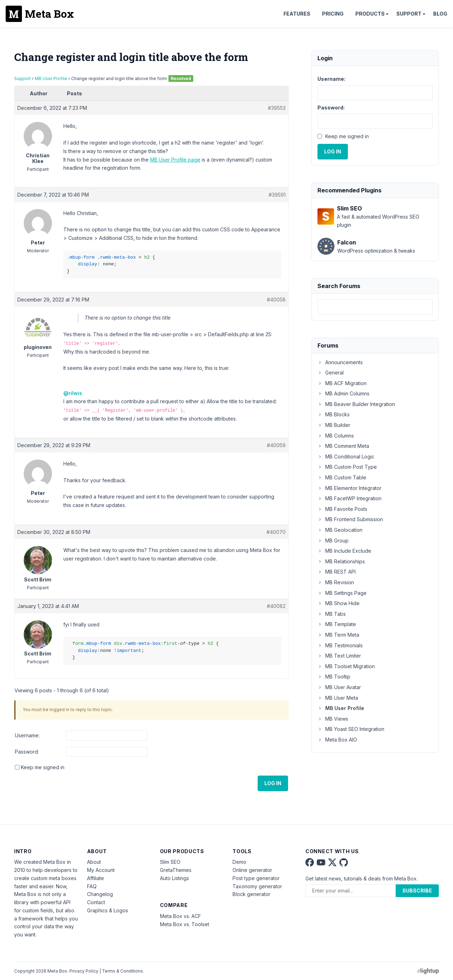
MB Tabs (332, 614)
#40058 (276, 300)
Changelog (100, 894)
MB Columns (336, 436)
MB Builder (334, 425)
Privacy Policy (84, 971)
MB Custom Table (342, 477)
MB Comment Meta (343, 446)
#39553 (277, 108)
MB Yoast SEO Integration (351, 729)
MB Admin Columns (343, 393)
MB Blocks (334, 414)
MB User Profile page (175, 160)
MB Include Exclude (344, 551)
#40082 (276, 606)
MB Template (337, 624)
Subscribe (417, 891)
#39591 (277, 195)
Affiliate (96, 878)
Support (409, 14)
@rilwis (73, 393)
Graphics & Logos (108, 910)
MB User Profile (51, 78)
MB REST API (337, 572)
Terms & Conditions (122, 971)
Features (297, 14)
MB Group (333, 540)
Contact (96, 902)
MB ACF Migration (342, 383)
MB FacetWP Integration (349, 498)
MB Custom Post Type (347, 467)
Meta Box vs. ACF (180, 916)
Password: (27, 752)
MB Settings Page (342, 593)
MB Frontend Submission (350, 519)
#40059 (276, 445)
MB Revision (336, 582)
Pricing (333, 14)
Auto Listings (174, 878)
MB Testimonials (340, 645)
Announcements (340, 362)
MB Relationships (341, 561)
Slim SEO (170, 862)
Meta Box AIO (337, 740)
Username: (27, 735)
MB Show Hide (339, 603)
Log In (273, 783)
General (331, 373)
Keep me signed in (43, 767)
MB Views (333, 719)
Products (370, 14)
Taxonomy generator (257, 886)
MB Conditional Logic (346, 457)
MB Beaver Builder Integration (356, 404)
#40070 (276, 532)
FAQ (92, 886)
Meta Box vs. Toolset (185, 924)
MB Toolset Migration (346, 666)
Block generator (251, 894)
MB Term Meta (338, 635)
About (94, 862)
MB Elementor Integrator (349, 488)
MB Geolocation (340, 530)
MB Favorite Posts (342, 509)
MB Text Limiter (339, 656)
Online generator (252, 870)
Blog (440, 14)
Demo (239, 862)
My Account (101, 870)
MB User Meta (338, 698)
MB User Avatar (339, 687)
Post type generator (256, 878)
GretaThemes (176, 870)
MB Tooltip (334, 677)
